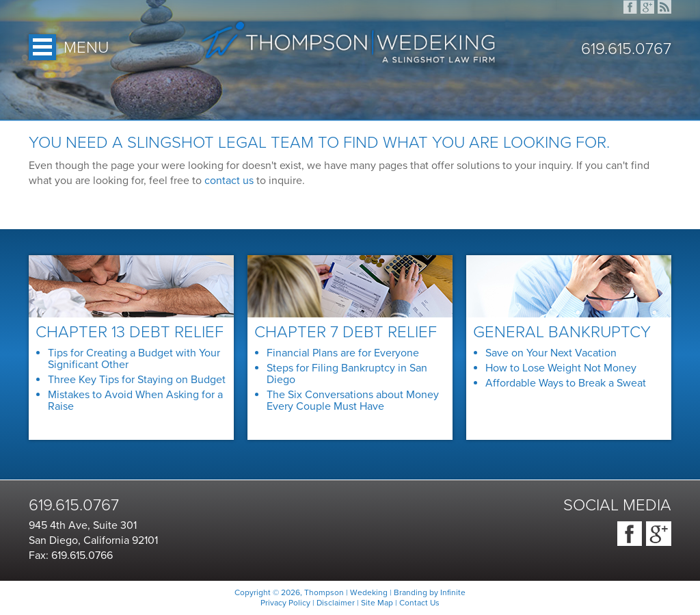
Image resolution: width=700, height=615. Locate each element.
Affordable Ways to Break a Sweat (566, 383)
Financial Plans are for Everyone (343, 353)
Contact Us (419, 603)
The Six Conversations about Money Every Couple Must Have (353, 401)
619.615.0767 (626, 49)
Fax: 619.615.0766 (71, 555)
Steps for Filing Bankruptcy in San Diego (347, 374)
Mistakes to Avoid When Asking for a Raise (135, 401)
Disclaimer (336, 603)
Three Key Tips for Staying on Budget (137, 380)
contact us (229, 181)
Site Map (377, 603)
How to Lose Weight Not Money (561, 368)
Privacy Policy (285, 603)
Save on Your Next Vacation (551, 353)
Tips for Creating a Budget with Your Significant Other (134, 359)
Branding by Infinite (430, 592)
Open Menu (42, 47)
